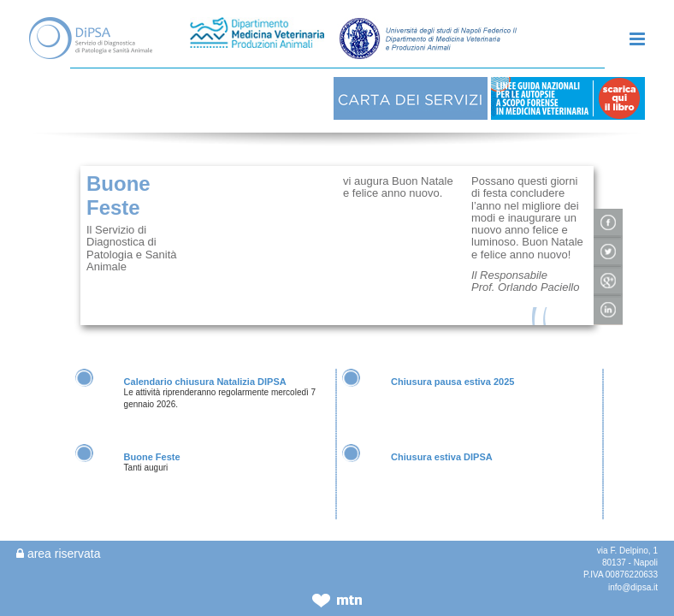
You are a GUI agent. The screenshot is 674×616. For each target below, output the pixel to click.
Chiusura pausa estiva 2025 (452, 342)
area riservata (58, 554)
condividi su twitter (608, 213)
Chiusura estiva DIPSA (442, 418)
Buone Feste (152, 418)
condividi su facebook (608, 184)
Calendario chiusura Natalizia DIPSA (205, 342)
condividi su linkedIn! (608, 271)
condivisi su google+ (608, 242)
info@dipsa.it (633, 587)
